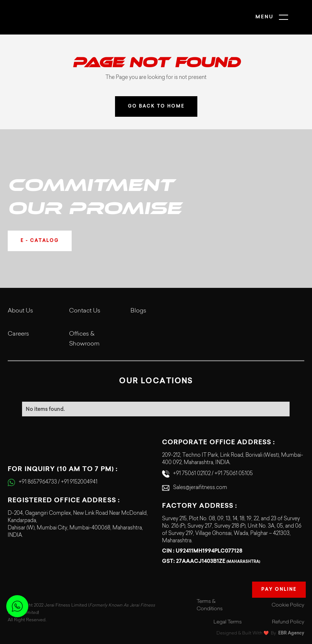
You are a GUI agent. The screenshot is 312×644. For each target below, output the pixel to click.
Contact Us (85, 311)
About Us (20, 311)
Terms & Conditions (210, 605)
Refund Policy (288, 622)
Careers (18, 334)
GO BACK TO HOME (156, 106)
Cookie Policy (288, 605)
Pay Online (279, 590)
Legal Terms (228, 622)
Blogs (138, 311)
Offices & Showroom (84, 339)
